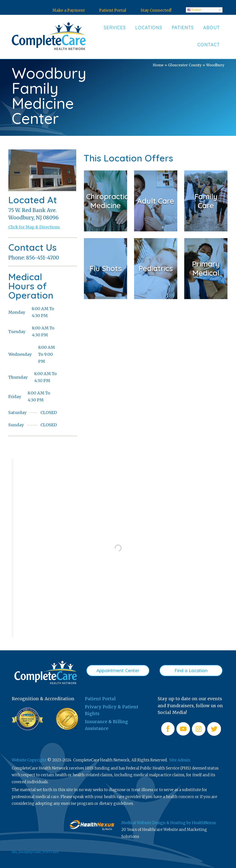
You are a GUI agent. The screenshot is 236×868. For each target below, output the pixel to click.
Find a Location (191, 670)
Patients (183, 28)
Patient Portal (113, 10)
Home (158, 65)
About (211, 28)
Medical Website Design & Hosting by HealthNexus (169, 823)
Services (115, 28)
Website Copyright (29, 760)
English (194, 10)
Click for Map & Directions (34, 227)
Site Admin (180, 760)
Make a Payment (69, 10)
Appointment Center (118, 670)
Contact (209, 45)
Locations (149, 28)
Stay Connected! (156, 10)
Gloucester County (185, 65)
